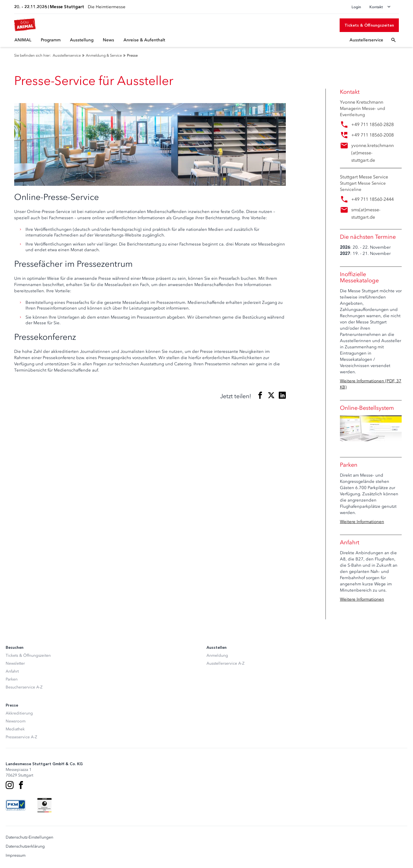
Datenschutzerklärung (25, 846)
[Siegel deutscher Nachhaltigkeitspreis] (44, 805)
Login (356, 7)
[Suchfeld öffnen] (393, 40)
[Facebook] (21, 785)
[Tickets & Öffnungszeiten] (369, 25)
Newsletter (15, 663)
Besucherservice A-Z (24, 687)
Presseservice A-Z (21, 737)
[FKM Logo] (16, 805)
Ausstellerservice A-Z (225, 663)
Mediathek (15, 729)
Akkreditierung (19, 713)
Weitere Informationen (362, 522)
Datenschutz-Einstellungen (29, 837)
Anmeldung (217, 655)
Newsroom (16, 721)
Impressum (16, 856)
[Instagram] (10, 785)
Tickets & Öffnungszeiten (28, 655)
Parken (12, 679)
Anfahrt (12, 671)
